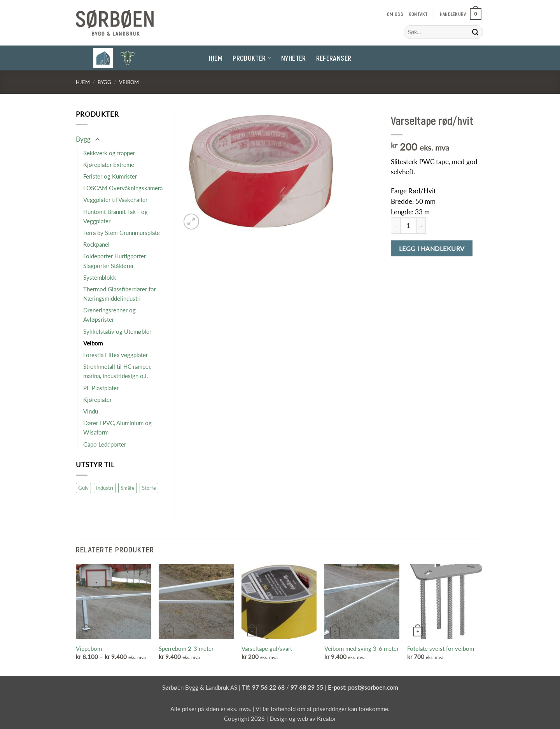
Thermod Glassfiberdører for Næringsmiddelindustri (120, 294)
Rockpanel (96, 244)
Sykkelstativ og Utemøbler (117, 331)
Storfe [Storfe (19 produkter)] (149, 488)
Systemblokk (100, 277)
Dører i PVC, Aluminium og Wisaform (117, 428)
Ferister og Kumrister (110, 176)
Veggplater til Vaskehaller (115, 200)
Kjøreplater (97, 400)
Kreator (326, 718)
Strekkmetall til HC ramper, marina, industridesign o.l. (117, 371)
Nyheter (294, 58)
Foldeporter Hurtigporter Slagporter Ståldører (115, 261)
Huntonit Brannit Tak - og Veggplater (115, 216)
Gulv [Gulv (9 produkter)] (83, 488)
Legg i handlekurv (432, 248)
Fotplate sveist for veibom (441, 648)
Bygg (104, 82)
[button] (461, 14)
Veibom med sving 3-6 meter (361, 648)
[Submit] (476, 32)
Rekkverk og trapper (109, 153)
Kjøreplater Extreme (109, 165)
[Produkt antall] (408, 226)
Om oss (395, 14)
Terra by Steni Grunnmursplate (122, 233)
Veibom (129, 82)
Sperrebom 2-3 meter (186, 648)
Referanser (334, 58)
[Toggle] (97, 140)
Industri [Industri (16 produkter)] (105, 488)
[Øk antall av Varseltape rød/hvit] (421, 226)
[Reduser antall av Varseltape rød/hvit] (395, 226)
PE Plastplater (101, 388)
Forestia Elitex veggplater (115, 355)
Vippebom (89, 648)
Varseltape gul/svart (267, 648)
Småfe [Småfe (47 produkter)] (128, 488)
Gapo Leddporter (105, 444)
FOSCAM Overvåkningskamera (123, 188)
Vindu (91, 411)
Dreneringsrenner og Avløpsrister (109, 315)
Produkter (252, 58)
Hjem (216, 58)
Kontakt (418, 14)
